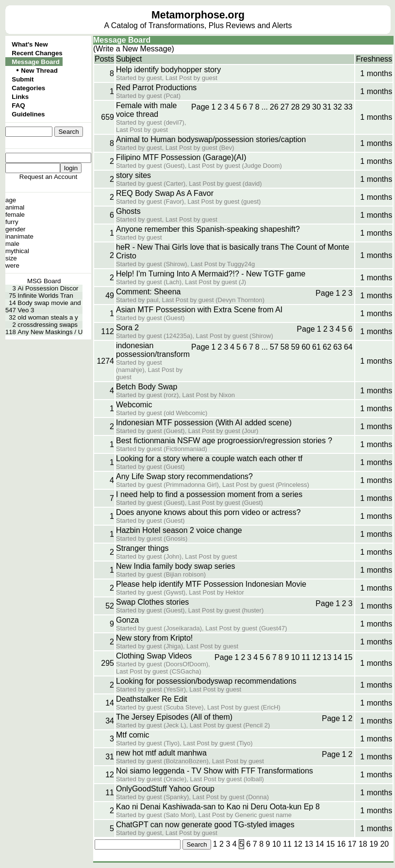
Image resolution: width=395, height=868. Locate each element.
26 (274, 107)
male (12, 244)
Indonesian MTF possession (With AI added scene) (204, 423)
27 (285, 107)
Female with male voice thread (146, 110)
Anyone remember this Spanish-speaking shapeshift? (208, 229)
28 (296, 107)
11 (306, 657)
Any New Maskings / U (50, 332)
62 (327, 347)
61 (316, 347)
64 (348, 347)
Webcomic (134, 405)
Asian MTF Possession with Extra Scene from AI (199, 310)
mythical (17, 251)
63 (338, 347)
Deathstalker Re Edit (152, 699)
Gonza (127, 620)
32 (338, 107)
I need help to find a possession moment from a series (209, 494)
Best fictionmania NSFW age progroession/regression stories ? (224, 441)
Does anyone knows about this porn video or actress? (208, 512)
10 (296, 657)
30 (316, 107)
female (15, 215)
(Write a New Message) (134, 49)
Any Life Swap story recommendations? (184, 476)
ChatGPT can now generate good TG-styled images (205, 825)
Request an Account (48, 177)
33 (348, 107)
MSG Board (44, 281)
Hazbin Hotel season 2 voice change (179, 530)
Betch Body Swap (147, 387)
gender (16, 229)
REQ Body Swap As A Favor (165, 193)
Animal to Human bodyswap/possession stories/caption (211, 139)
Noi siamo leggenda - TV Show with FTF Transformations (214, 771)
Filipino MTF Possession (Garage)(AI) (181, 157)
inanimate (19, 236)
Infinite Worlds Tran (45, 296)
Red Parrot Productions (156, 88)
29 (306, 107)
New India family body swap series (175, 566)
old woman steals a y (48, 317)
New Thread (39, 71)
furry (12, 222)
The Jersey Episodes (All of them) (174, 717)
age (11, 200)
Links (20, 97)
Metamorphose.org (198, 15)
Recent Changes (37, 53)
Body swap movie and (49, 303)
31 (327, 107)
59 (296, 347)
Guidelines (28, 114)
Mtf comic (132, 735)
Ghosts (128, 211)
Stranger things (142, 548)
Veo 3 (26, 310)
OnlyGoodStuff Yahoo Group (165, 789)
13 (327, 657)
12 (316, 657)
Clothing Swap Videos (154, 656)
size (11, 258)
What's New (30, 44)
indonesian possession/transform (153, 350)
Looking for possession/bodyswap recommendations (206, 681)
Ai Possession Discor (48, 288)
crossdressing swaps (48, 325)
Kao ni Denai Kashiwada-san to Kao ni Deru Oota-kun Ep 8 (218, 807)
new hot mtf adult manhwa (161, 753)
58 (285, 347)
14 (338, 657)
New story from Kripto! (154, 638)
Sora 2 (127, 328)
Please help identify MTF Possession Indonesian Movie (211, 584)
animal (15, 207)
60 (306, 347)
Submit (23, 79)
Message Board (36, 62)
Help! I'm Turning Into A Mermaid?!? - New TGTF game (211, 274)
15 (348, 657)
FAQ (18, 105)
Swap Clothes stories (152, 602)
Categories (28, 88)
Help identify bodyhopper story (168, 70)
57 (274, 347)
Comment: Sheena (148, 292)
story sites (133, 175)
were (12, 265)
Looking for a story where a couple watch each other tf (209, 458)
